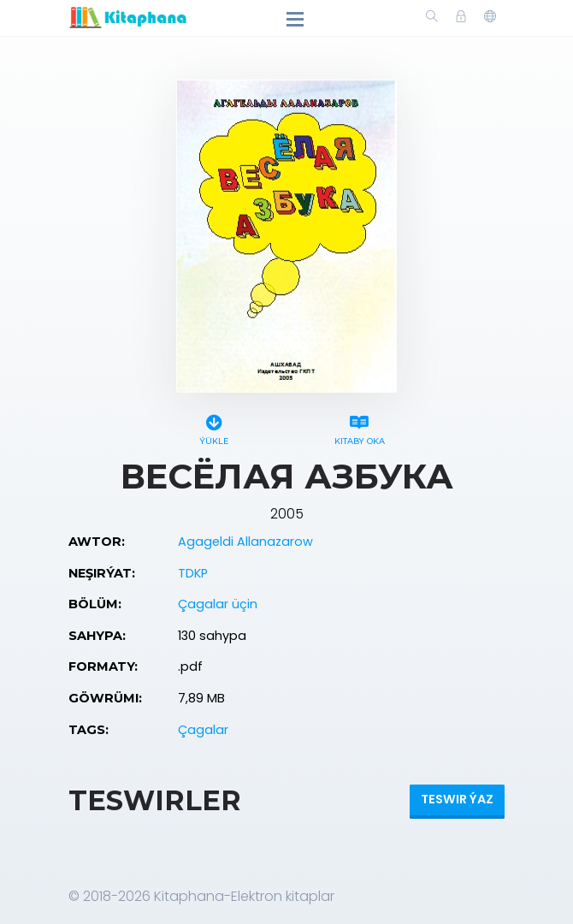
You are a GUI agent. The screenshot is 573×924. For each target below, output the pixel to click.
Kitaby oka (359, 427)
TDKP (193, 573)
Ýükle (214, 427)
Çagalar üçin (218, 604)
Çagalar (203, 730)
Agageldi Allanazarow (245, 542)
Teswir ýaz (457, 799)
